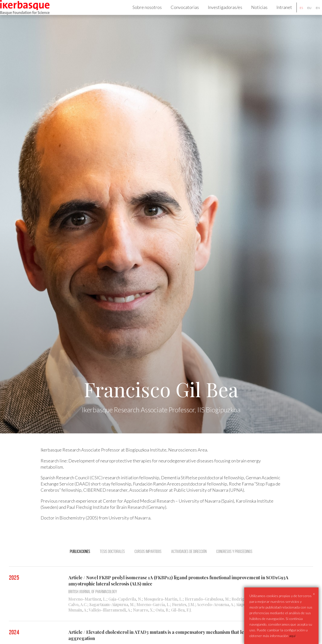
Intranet (278, 14)
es (295, 15)
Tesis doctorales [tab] (112, 565)
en (311, 15)
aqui (292, 636)
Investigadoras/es (218, 14)
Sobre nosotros (140, 14)
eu (303, 15)
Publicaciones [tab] (80, 565)
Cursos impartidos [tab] (148, 565)
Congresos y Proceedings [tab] (234, 565)
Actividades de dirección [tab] (189, 565)
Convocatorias (178, 14)
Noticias (253, 14)
